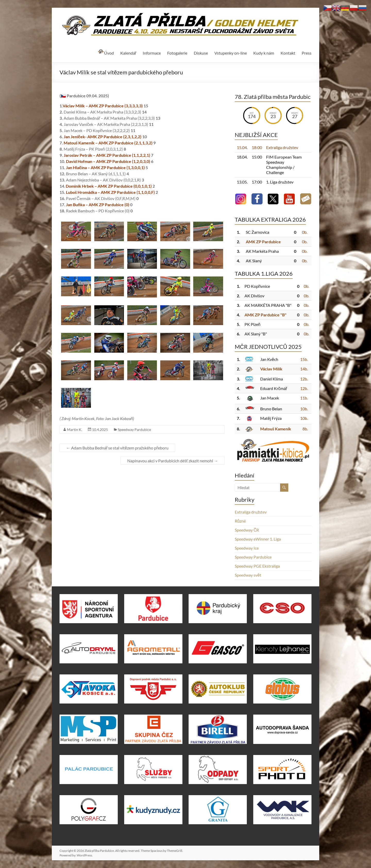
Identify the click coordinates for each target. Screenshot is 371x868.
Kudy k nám (264, 53)
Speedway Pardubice (134, 429)
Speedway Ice (247, 548)
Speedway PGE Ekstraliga (257, 566)
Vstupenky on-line (231, 53)
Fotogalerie (177, 53)
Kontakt (288, 53)
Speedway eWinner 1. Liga (258, 539)
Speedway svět (248, 575)
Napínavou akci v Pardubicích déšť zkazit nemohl (173, 461)
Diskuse (201, 53)
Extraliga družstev (251, 512)
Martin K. (75, 429)
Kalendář (128, 53)
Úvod (106, 52)
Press (307, 53)
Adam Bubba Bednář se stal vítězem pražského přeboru (117, 448)
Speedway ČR (247, 530)
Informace (152, 53)
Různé (240, 521)
